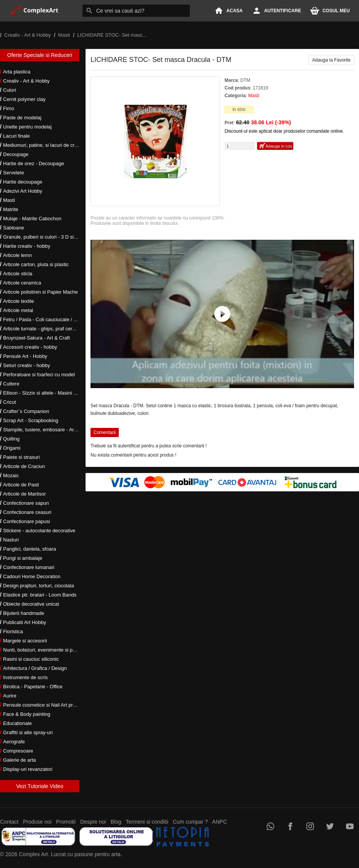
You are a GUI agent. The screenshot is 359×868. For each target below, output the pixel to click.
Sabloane (14, 228)
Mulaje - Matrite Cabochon (32, 219)
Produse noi (37, 822)
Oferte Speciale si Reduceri (40, 55)
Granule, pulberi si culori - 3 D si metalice (48, 237)
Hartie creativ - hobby (27, 246)
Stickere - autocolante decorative (39, 531)
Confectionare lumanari (29, 567)
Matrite (11, 209)
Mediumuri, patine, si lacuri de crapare (45, 145)
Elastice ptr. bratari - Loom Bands (40, 595)
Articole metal (18, 310)
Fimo (9, 108)
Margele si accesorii (25, 641)
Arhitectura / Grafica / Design (35, 668)
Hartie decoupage (23, 182)
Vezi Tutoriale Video (40, 786)
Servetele (14, 173)
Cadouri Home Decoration (32, 576)
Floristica (13, 631)
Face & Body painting (27, 714)
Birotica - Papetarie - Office (33, 687)
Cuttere (11, 384)
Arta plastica (17, 72)
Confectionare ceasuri (27, 512)
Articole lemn (17, 255)
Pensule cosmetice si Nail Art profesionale (49, 705)
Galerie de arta (19, 760)
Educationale (17, 723)
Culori (10, 90)
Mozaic (11, 475)
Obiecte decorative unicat (31, 604)
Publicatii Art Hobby (25, 622)
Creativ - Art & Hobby (26, 81)
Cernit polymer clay (24, 99)
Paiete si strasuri (21, 457)
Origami (12, 448)
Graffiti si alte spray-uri (28, 732)
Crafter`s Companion (26, 411)
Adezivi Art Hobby (23, 191)
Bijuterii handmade (24, 613)
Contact (9, 822)
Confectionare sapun (26, 503)
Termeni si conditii (147, 822)
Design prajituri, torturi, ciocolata (39, 586)
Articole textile (19, 301)
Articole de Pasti (21, 485)
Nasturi (11, 540)
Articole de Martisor (24, 494)
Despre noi (93, 822)
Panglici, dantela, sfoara (30, 549)
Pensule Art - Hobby (25, 356)
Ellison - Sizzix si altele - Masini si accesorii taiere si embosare (72, 393)
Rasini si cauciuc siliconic (31, 659)
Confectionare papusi (27, 521)
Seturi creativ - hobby (27, 365)
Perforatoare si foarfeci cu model (39, 375)
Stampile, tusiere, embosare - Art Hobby (47, 430)
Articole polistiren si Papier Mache (40, 292)
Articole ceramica (22, 283)
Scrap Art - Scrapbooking (31, 420)
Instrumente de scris (25, 677)
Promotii (66, 822)
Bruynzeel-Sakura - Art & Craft (36, 338)
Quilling (11, 439)
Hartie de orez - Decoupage (34, 163)
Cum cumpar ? (190, 822)
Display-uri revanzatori (28, 769)
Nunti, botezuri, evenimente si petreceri (46, 650)
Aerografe (14, 742)
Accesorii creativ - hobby (30, 347)
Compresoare (18, 751)
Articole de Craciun (24, 466)
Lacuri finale (16, 136)
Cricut (10, 402)
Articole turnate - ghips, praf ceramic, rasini (50, 329)
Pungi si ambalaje (23, 558)
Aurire (10, 696)
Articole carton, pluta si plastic (36, 264)
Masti (9, 200)
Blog (116, 822)
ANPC (219, 822)
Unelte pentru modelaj (27, 127)
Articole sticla (18, 274)
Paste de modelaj (22, 118)
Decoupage (16, 154)
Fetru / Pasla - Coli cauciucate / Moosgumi (50, 319)
